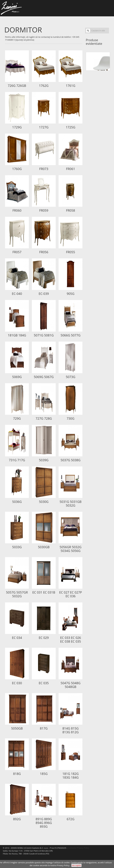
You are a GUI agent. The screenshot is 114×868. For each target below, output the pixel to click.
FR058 (71, 210)
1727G (44, 127)
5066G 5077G (70, 335)
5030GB (44, 547)
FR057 (17, 252)
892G (17, 819)
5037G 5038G (70, 460)
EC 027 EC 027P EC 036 (70, 594)
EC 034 (17, 638)
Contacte (72, 848)
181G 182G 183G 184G (71, 775)
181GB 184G (17, 335)
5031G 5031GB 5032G (71, 503)
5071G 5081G (44, 335)
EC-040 (17, 294)
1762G (44, 86)
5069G (17, 377)
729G (17, 418)
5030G (44, 502)
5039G (44, 460)
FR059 (44, 210)
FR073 (44, 169)
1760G (17, 169)
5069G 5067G (44, 377)
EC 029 (44, 638)
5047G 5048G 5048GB (70, 685)
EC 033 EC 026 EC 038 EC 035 (71, 639)
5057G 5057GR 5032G (17, 594)
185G (44, 774)
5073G (70, 377)
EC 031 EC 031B (44, 592)
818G (17, 774)
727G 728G (44, 418)
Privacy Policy (63, 865)
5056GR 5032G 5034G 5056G (70, 549)
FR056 (44, 252)
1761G (70, 86)
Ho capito (76, 865)
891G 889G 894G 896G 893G (44, 823)
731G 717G (17, 460)
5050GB (17, 728)
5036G (17, 502)
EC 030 (17, 683)
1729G (17, 127)
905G (70, 294)
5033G (17, 547)
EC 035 (44, 683)
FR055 (71, 252)
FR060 (17, 210)
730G (70, 418)
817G (44, 728)
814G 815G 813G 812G (71, 730)
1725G (70, 127)
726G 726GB (17, 86)
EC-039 (44, 294)
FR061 (71, 169)
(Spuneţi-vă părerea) (25, 40)
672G (70, 819)
